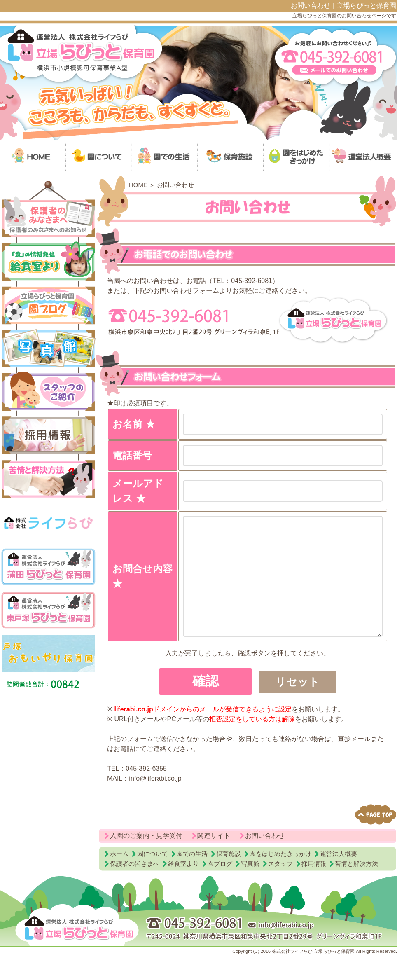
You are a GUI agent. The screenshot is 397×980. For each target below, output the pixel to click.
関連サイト (214, 860)
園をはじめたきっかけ (280, 878)
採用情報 (314, 888)
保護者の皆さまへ (135, 888)
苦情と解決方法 (356, 888)
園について (153, 878)
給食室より (183, 888)
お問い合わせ (265, 860)
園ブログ (220, 888)
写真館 (250, 888)
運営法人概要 (339, 878)
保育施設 (229, 878)
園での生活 (192, 878)
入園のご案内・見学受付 (146, 860)
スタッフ (280, 888)
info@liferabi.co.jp (155, 803)
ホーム (119, 878)
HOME (138, 185)
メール (361, 764)
